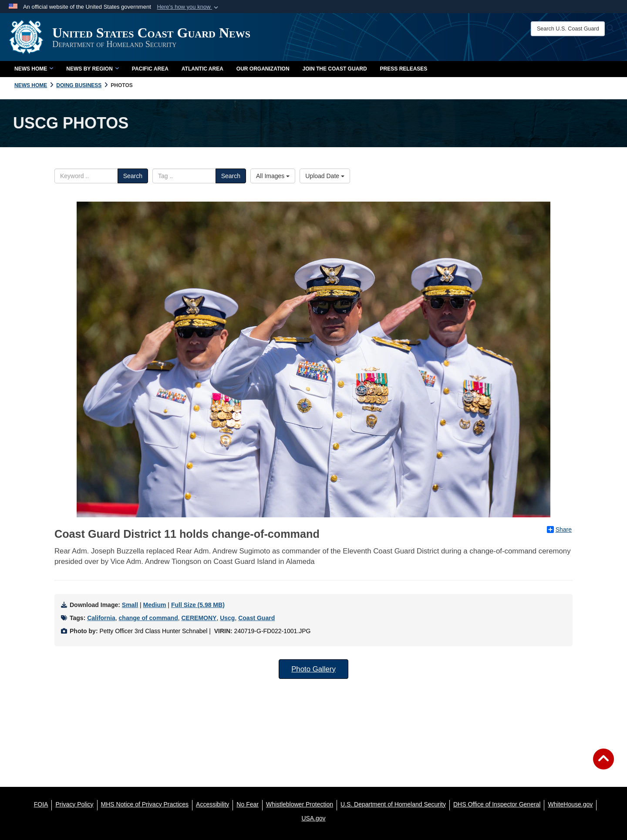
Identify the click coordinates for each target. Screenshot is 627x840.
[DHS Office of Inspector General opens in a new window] (497, 804)
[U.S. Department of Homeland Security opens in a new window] (393, 804)
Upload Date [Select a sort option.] (325, 176)
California (101, 618)
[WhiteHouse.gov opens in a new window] (570, 804)
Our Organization (263, 69)
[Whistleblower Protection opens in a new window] (300, 804)
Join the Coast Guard (335, 69)
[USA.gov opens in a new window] (313, 818)
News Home (34, 69)
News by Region (92, 69)
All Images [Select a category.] (273, 176)
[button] (188, 7)
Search (133, 176)
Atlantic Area (202, 69)
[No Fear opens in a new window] (248, 804)
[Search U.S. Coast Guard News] (568, 29)
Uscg (227, 618)
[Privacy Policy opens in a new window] (74, 804)
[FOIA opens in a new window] (41, 804)
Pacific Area (150, 69)
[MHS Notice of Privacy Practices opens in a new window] (145, 804)
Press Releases (404, 69)
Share (559, 530)
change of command (148, 618)
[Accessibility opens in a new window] (212, 804)
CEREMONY (199, 618)
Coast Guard (256, 618)
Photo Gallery (313, 669)
